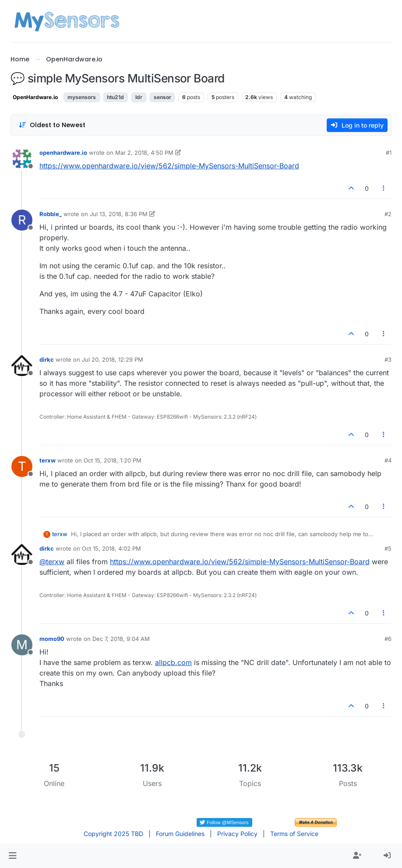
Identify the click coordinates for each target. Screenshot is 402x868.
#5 (388, 548)
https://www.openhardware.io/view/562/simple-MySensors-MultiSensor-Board (169, 166)
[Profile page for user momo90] (22, 645)
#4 (388, 460)
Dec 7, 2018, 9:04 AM (121, 639)
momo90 (52, 639)
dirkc (47, 359)
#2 (388, 214)
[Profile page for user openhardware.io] (22, 159)
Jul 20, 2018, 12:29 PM (113, 359)
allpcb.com (173, 662)
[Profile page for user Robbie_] (22, 220)
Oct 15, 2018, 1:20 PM (113, 460)
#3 (388, 359)
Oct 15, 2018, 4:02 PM (111, 548)
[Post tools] (384, 188)
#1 (389, 153)
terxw (48, 460)
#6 (388, 639)
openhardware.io (63, 153)
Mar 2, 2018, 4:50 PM (144, 153)
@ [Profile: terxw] (52, 562)
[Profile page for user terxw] (22, 466)
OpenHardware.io (35, 97)
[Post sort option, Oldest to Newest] (52, 125)
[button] (12, 856)
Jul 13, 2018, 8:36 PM (119, 214)
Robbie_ (51, 214)
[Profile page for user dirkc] (22, 366)
